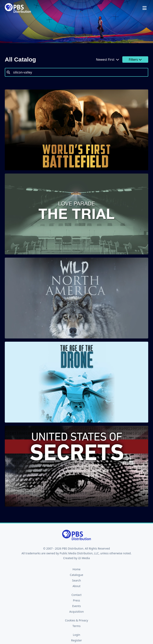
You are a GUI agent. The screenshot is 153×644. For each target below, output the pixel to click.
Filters (135, 60)
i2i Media (84, 558)
